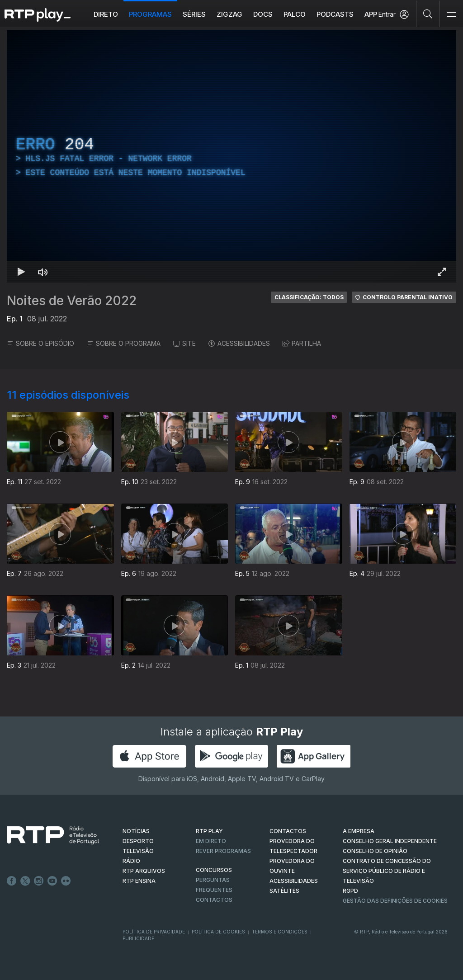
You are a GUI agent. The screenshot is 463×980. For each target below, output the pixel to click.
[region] (231, 156)
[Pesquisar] (428, 14)
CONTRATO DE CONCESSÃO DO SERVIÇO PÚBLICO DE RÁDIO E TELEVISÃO (387, 871)
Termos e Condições (280, 932)
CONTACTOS (288, 831)
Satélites (284, 891)
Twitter (25, 881)
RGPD (350, 891)
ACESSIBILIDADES (239, 343)
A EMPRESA (359, 831)
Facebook (12, 881)
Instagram (39, 881)
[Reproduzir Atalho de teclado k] (21, 272)
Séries (194, 14)
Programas (150, 14)
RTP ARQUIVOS (144, 871)
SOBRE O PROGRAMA (124, 343)
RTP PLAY (209, 831)
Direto (106, 14)
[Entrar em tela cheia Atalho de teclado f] (442, 272)
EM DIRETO (211, 841)
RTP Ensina (139, 881)
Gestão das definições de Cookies (395, 901)
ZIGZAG (229, 14)
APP (371, 14)
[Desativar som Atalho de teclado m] (43, 272)
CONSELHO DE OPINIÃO (375, 851)
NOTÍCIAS (136, 831)
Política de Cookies (218, 932)
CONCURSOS (214, 870)
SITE (184, 343)
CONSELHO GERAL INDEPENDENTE (390, 841)
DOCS (263, 14)
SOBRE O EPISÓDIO (40, 343)
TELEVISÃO (138, 851)
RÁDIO (131, 861)
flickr (66, 881)
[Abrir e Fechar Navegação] (451, 15)
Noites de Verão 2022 (72, 301)
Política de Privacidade (154, 932)
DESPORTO (138, 841)
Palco (295, 14)
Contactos (214, 900)
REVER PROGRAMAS (223, 851)
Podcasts (335, 14)
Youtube (52, 881)
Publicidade (138, 938)
